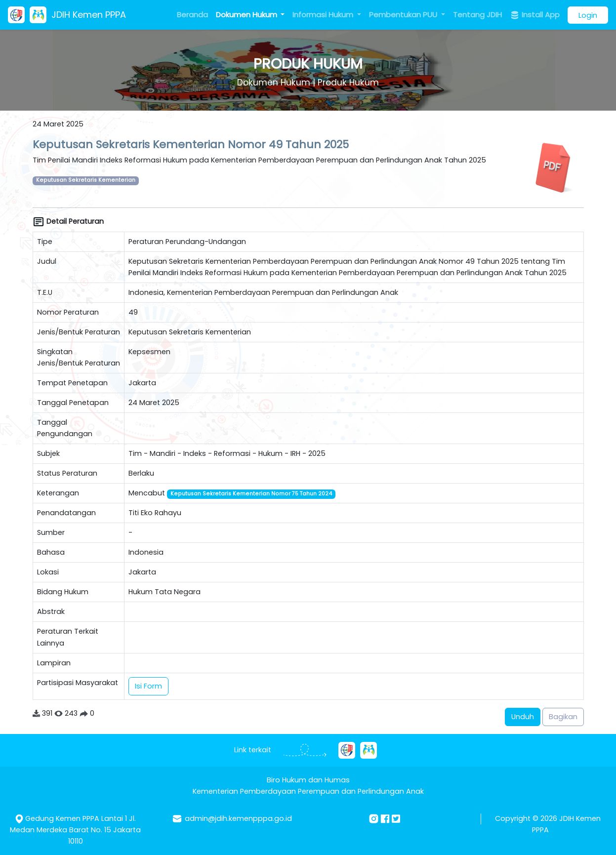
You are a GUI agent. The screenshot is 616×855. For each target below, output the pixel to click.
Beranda (192, 15)
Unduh (523, 717)
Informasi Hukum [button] (324, 15)
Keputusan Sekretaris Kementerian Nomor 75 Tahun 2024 (251, 494)
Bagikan (563, 717)
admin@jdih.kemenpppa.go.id (238, 818)
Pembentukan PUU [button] (404, 15)
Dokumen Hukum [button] (247, 15)
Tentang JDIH (477, 15)
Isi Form (148, 686)
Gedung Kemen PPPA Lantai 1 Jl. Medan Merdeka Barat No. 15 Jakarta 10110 (75, 830)
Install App (535, 15)
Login (588, 15)
